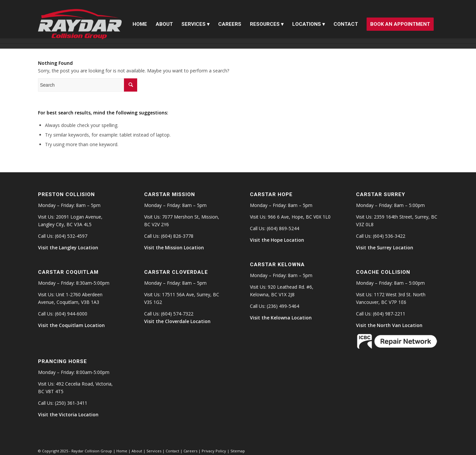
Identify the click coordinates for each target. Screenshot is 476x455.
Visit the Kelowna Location (281, 318)
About (137, 451)
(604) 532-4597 (71, 236)
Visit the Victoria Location (68, 414)
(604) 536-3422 (389, 236)
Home (122, 451)
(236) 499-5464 (283, 306)
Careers (190, 451)
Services (154, 451)
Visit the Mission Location (174, 248)
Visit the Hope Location (277, 240)
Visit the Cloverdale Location (177, 321)
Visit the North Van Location (389, 325)
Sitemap (238, 451)
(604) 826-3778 (177, 236)
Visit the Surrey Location (385, 248)
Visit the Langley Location (68, 248)
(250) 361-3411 (71, 403)
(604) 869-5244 (283, 228)
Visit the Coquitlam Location (71, 325)
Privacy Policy (214, 451)
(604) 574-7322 (177, 314)
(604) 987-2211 (389, 314)
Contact (172, 451)
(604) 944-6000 (71, 314)
